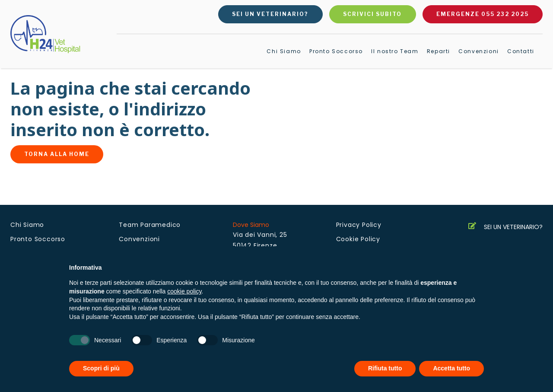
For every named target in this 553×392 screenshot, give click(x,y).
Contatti (521, 51)
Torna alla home (57, 154)
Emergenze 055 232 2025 (483, 14)
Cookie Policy (358, 239)
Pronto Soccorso (336, 51)
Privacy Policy (359, 225)
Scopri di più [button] (101, 368)
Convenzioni (479, 51)
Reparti (439, 51)
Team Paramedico (150, 225)
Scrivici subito (372, 14)
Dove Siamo (251, 225)
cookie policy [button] (184, 291)
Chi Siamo (284, 51)
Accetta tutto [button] (451, 368)
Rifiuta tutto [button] (385, 368)
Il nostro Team (395, 51)
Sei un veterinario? (270, 14)
